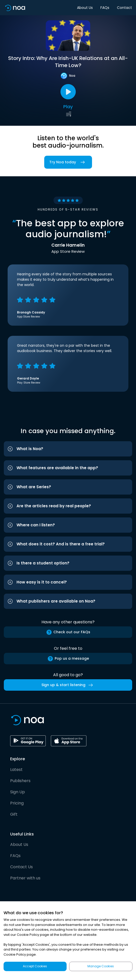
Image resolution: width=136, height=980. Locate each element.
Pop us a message (68, 659)
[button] (68, 449)
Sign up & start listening (68, 685)
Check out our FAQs (68, 632)
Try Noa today (68, 162)
